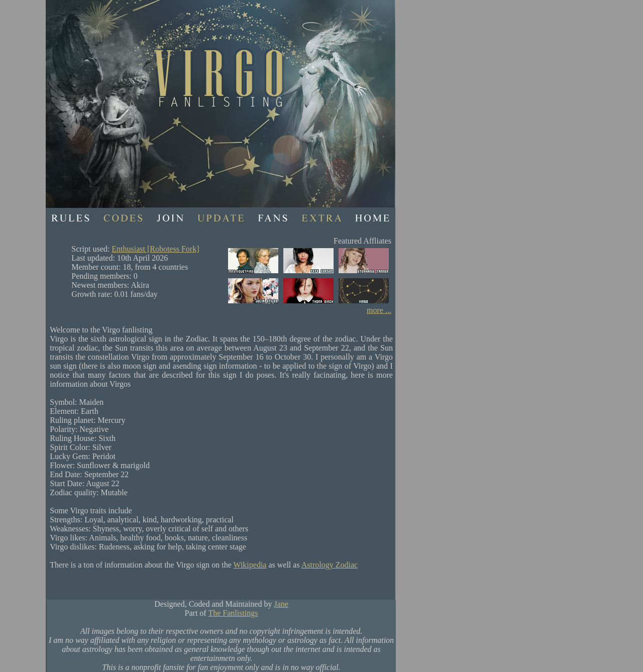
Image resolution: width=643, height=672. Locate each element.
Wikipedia (250, 565)
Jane (281, 604)
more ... (379, 310)
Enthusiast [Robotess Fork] (155, 249)
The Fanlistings (233, 613)
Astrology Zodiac (330, 565)
